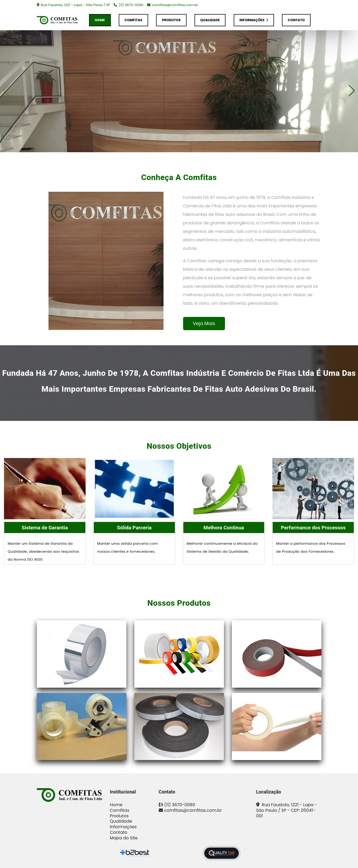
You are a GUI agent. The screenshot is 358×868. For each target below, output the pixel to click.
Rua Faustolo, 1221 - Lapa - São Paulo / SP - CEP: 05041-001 (287, 810)
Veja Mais (204, 324)
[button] (352, 91)
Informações (254, 20)
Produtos (171, 20)
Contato (296, 20)
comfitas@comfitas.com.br (175, 5)
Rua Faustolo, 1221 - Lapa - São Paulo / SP (75, 5)
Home (100, 20)
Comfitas (133, 20)
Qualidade (210, 20)
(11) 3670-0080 (131, 5)
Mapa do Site (124, 838)
